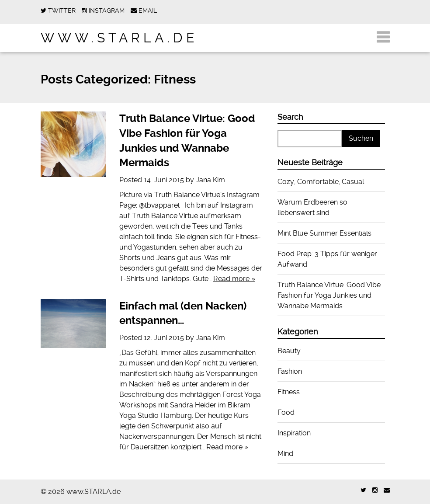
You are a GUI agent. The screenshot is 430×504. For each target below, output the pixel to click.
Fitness (289, 392)
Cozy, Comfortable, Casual (321, 182)
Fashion (290, 371)
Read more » (234, 279)
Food (286, 412)
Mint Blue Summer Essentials (324, 233)
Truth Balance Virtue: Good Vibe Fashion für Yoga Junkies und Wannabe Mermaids (329, 295)
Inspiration (294, 433)
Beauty (289, 351)
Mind (285, 454)
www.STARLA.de (119, 38)
